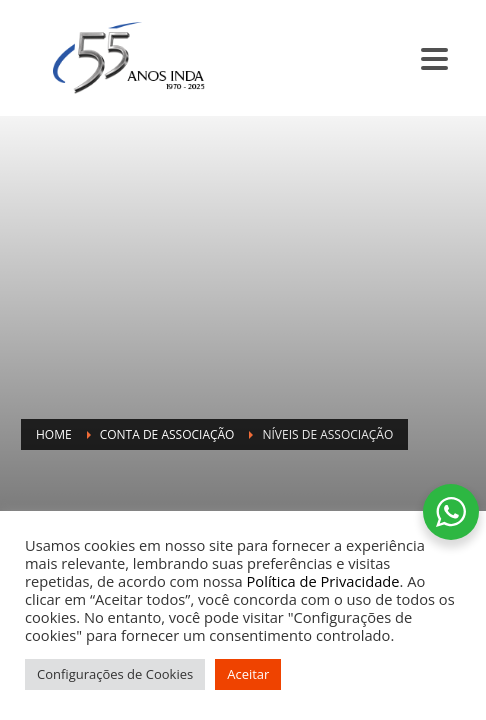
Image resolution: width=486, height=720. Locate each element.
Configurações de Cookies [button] (115, 674)
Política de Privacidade (323, 581)
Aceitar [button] (248, 674)
